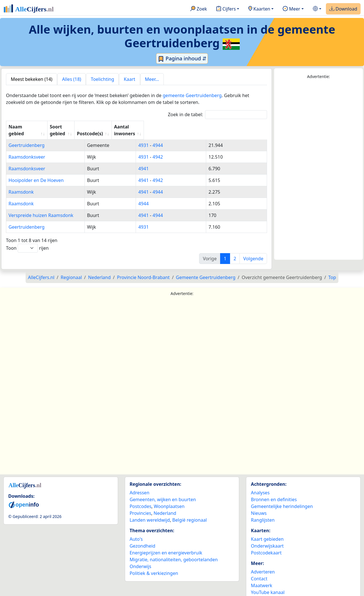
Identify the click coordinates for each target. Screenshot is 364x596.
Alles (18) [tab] (72, 79)
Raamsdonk (21, 185)
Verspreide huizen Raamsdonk (41, 208)
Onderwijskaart (267, 539)
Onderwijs (140, 560)
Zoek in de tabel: (217, 115)
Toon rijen (27, 241)
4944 (174, 138)
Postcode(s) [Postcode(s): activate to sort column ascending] (168, 127)
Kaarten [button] (259, 9)
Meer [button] (291, 9)
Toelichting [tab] (102, 79)
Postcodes (141, 499)
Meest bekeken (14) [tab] (32, 79)
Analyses (260, 486)
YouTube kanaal (268, 585)
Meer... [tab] (152, 79)
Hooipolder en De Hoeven (36, 173)
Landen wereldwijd (150, 513)
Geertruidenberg (27, 138)
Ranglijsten (263, 513)
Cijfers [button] (226, 9)
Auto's (136, 532)
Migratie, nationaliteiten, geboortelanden (174, 553)
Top (332, 271)
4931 (160, 138)
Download (343, 9)
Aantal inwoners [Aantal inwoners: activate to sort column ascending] (223, 127)
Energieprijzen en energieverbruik (166, 546)
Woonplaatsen (169, 499)
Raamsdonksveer (27, 150)
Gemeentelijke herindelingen (282, 499)
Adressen (140, 486)
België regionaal (190, 513)
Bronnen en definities (274, 493)
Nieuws (259, 506)
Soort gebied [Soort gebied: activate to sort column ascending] (116, 127)
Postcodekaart (266, 546)
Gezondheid (142, 539)
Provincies (140, 506)
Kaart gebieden (267, 532)
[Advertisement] (318, 170)
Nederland (165, 506)
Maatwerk (261, 579)
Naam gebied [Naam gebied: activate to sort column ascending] (24, 127)
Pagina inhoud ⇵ (182, 59)
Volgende (253, 252)
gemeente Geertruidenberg (192, 95)
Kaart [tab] (129, 79)
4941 (160, 162)
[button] (317, 9)
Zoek (199, 9)
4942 (174, 150)
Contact (259, 572)
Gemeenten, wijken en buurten (163, 493)
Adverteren (263, 565)
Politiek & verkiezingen (154, 566)
